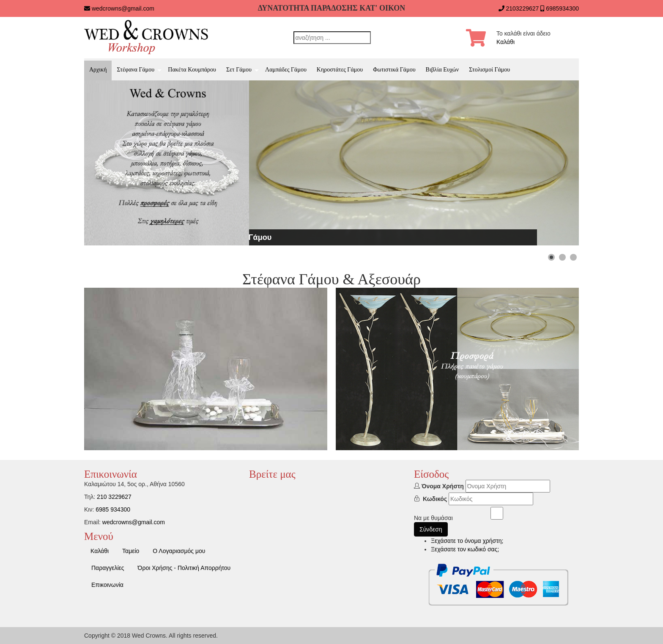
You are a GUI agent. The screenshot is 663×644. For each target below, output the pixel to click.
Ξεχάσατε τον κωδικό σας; (465, 549)
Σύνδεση (431, 529)
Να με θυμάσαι (433, 518)
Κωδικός (435, 499)
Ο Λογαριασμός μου (179, 551)
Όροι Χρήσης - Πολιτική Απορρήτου (184, 568)
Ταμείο (131, 551)
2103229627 (522, 8)
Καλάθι (505, 42)
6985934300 (562, 8)
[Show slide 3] (573, 257)
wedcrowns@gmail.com (123, 8)
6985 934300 (113, 509)
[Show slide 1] (551, 257)
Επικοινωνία (107, 585)
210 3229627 (114, 497)
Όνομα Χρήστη (443, 486)
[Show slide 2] (562, 257)
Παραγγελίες (108, 568)
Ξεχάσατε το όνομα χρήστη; (467, 541)
